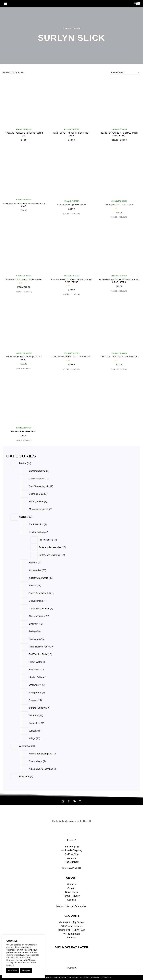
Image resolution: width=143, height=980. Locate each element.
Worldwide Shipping (72, 850)
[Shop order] (125, 73)
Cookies (71, 900)
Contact (71, 888)
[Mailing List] (80, 801)
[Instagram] (63, 801)
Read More (13, 970)
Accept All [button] (26, 970)
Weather (72, 858)
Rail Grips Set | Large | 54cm (119, 205)
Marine (60, 906)
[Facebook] (69, 801)
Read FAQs (72, 892)
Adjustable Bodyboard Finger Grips (119, 357)
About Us (72, 884)
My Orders (79, 922)
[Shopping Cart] (137, 4)
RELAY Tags (79, 930)
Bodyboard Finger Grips (24, 432)
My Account (65, 922)
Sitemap (71, 938)
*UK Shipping (71, 846)
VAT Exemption (71, 934)
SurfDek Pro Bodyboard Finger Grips (71, 357)
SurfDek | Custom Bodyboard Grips (24, 279)
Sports (69, 906)
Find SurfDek (71, 862)
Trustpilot (71, 968)
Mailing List (64, 930)
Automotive (81, 906)
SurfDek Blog (71, 854)
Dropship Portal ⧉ (72, 868)
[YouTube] (74, 801)
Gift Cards (66, 926)
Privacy (76, 896)
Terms (67, 896)
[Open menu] (6, 4)
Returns (78, 926)
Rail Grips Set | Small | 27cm (71, 205)
